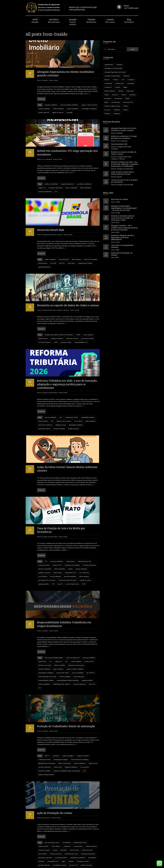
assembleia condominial (84, 184)
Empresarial (130, 91)
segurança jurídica (44, 584)
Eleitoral (121, 91)
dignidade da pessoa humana (47, 748)
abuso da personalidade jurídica (54, 650)
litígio (63, 838)
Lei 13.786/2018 (84, 573)
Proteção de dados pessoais (112, 106)
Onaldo (56, 80)
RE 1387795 (90, 665)
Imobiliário (45, 80)
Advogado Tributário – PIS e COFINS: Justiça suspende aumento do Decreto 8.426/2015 (124, 228)
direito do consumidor (91, 259)
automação (56, 740)
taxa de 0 (60, 584)
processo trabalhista (78, 665)
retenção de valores (85, 580)
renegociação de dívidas (85, 263)
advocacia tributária (50, 417)
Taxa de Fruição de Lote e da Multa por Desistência (61, 530)
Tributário (107, 114)
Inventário (41, 838)
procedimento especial (60, 842)
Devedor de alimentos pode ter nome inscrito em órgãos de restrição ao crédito (123, 218)
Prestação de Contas (83, 838)
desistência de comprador (72, 565)
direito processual (87, 827)
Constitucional (119, 83)
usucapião (69, 112)
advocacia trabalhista (89, 650)
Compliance (59, 310)
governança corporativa (45, 834)
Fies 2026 (53, 263)
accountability (66, 819)
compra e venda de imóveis (89, 105)
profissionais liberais (44, 429)
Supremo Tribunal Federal (46, 759)
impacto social (93, 748)
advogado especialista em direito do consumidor (59, 335)
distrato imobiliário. (73, 109)
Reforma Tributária (59, 429)
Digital (125, 87)
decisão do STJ (57, 565)
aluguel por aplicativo (67, 184)
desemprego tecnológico (61, 744)
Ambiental (126, 76)
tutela (73, 853)
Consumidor (59, 235)
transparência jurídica (62, 853)
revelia (76, 846)
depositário (64, 827)
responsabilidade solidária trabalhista (68, 673)
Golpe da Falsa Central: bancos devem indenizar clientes (67, 469)
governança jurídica (61, 834)
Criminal (117, 87)
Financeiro (115, 95)
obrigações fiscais (61, 425)
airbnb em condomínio (51, 184)
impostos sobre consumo (64, 421)
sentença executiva (44, 849)
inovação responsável (45, 752)
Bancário (107, 80)
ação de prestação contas (52, 819)
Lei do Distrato (43, 576)
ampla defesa (42, 654)
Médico (128, 98)
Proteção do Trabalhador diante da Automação (66, 711)
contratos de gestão (44, 827)
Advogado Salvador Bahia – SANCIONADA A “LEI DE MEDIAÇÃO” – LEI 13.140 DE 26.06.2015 (124, 208)
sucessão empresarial (79, 676)
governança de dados (87, 338)
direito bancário (77, 259)
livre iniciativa (85, 752)
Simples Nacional (73, 429)
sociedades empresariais (60, 849)
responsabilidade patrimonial (63, 846)
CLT (50, 654)
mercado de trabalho (44, 755)
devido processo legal (45, 658)
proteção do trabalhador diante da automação (67, 755)
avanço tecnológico (68, 740)
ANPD (78, 335)
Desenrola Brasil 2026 (51, 230)
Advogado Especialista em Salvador (115, 72)
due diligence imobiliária (89, 109)
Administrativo (109, 65)
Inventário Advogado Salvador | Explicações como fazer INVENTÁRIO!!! (123, 237)
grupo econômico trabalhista (75, 661)
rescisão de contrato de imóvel (68, 580)
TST (40, 680)
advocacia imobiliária (57, 561)
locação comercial (44, 112)
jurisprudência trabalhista (46, 665)
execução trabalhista (44, 661)
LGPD (56, 342)
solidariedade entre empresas (61, 676)
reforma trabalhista (65, 669)
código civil (42, 188)
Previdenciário (116, 102)
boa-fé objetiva (56, 823)
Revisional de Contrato (120, 199)
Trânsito (126, 110)
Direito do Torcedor (72, 338)
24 (93, 863)
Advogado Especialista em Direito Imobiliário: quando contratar (66, 73)
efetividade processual (71, 830)
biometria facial (43, 338)
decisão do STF (89, 654)
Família (107, 95)
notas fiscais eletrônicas (45, 425)
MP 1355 (62, 263)
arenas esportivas (88, 335)
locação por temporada (45, 191)
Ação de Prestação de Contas (55, 790)
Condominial (49, 159)
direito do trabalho (60, 658)
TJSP (84, 584)
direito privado (75, 827)
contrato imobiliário (44, 109)
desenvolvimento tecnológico (80, 744)
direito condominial (71, 188)
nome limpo (71, 263)
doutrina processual (56, 830)
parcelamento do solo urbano (47, 580)
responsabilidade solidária (46, 673)
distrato (71, 569)
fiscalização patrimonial (88, 830)
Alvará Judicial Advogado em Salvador (122, 254)
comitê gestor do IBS (71, 417)
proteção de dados (66, 342)
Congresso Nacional (83, 740)
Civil (44, 159)
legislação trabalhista (71, 752)
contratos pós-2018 (44, 565)
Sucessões (107, 110)
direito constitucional (65, 748)
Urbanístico (117, 114)
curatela (55, 827)
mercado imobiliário (70, 576)
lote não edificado (56, 576)
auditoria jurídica (43, 823)
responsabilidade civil (81, 342)
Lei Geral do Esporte (44, 342)
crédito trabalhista (76, 654)
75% (46, 561)
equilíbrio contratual (44, 573)
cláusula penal (70, 561)
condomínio (67, 823)
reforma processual (86, 842)
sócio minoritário (75, 849)
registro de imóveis (58, 112)
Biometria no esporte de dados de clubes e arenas (68, 305)
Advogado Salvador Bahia (49, 235)
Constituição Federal (44, 744)
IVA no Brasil (78, 421)
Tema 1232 (92, 676)
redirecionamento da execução (47, 669)
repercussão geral (79, 669)
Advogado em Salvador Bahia (50, 393)
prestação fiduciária (44, 842)
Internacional (118, 98)
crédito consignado (50, 259)
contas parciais (78, 823)
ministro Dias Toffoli (63, 665)
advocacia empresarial (73, 650)
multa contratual (84, 576)
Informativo (108, 98)
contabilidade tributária (88, 417)
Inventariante (92, 834)
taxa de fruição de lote (73, 584)
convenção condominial (55, 188)
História (124, 95)
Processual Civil (46, 795)
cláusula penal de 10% (84, 561)
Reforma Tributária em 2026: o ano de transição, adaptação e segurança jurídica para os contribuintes (67, 384)
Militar (106, 102)
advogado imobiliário (51, 105)
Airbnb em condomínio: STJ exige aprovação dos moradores (67, 152)
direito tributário (43, 421)
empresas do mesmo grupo (76, 658)
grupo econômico (59, 661)
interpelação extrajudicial (78, 834)
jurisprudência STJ (70, 573)
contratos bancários (91, 823)
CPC (66, 654)
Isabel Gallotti (58, 573)
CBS (61, 417)
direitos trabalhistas (80, 748)
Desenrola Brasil (64, 259)
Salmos (126, 106)
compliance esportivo (57, 338)
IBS (52, 421)
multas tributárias (91, 421)
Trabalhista (45, 623)
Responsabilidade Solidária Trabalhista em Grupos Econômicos (64, 616)
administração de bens (80, 819)
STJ (56, 191)
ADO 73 (47, 740)
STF (84, 755)
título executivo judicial (45, 853)
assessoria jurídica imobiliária (69, 105)
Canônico (116, 80)
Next (97, 863)
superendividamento (44, 267)
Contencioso (66, 310)
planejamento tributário (76, 425)
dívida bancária (43, 263)
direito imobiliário (59, 109)
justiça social (58, 752)
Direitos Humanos (110, 91)
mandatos (71, 838)
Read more (41, 99)
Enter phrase (111, 49)
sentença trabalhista (44, 676)
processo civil (73, 842)
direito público (43, 830)
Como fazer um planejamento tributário (122, 246)
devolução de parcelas (89, 565)
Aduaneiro (120, 65)
